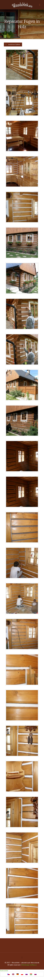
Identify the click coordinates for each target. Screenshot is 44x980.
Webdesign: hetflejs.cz (29, 965)
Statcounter (4, 971)
